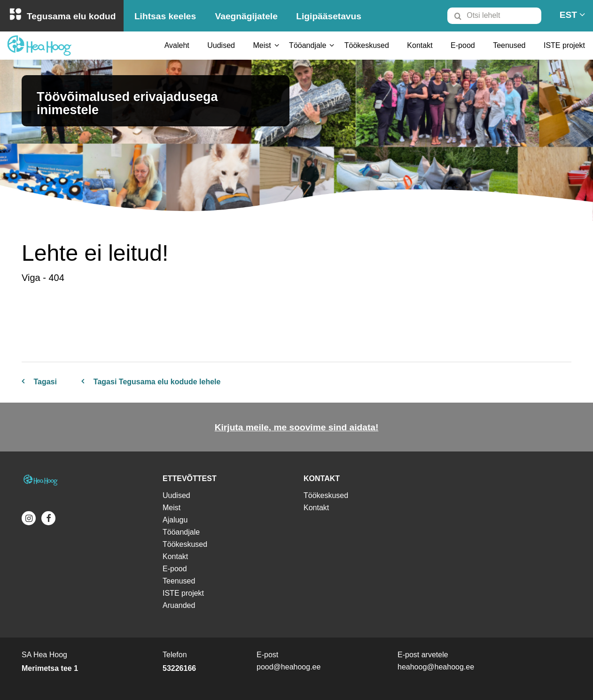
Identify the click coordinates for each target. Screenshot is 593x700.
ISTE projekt (564, 45)
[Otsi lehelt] (494, 16)
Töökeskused (367, 45)
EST (568, 15)
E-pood (463, 45)
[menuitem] (498, 16)
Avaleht (177, 45)
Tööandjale (308, 45)
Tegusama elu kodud (71, 16)
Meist (262, 45)
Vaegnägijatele (246, 16)
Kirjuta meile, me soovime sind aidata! (297, 427)
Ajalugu (175, 520)
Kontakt (420, 45)
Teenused (509, 45)
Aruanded (179, 605)
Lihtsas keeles (165, 16)
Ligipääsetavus (329, 16)
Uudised (221, 45)
